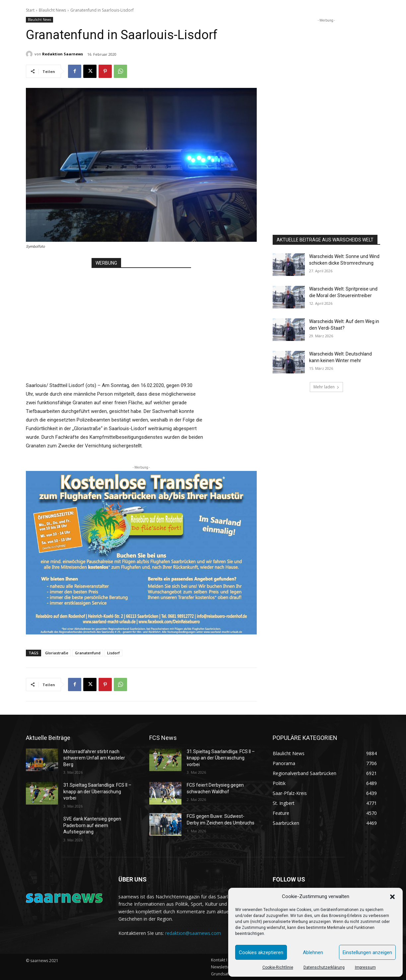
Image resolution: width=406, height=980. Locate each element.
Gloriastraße (57, 653)
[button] (392, 897)
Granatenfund (88, 653)
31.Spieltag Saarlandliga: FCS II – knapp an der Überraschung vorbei (97, 791)
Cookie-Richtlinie (278, 967)
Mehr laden (326, 387)
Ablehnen (313, 952)
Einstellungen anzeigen (367, 952)
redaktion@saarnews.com (193, 933)
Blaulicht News (52, 10)
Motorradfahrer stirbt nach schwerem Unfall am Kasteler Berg (94, 758)
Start (30, 10)
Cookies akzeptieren (261, 952)
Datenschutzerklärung (324, 967)
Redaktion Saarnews (63, 54)
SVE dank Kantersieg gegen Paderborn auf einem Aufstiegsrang (92, 825)
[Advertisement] (141, 318)
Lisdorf (113, 653)
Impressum (365, 967)
